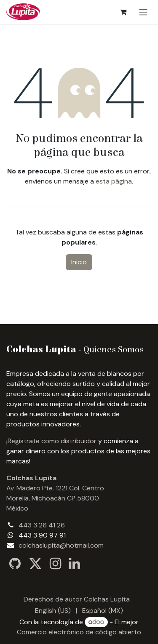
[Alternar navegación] (143, 12)
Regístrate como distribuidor (52, 441)
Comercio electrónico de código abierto (79, 632)
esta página (114, 181)
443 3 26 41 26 (42, 525)
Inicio (79, 262)
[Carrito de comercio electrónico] (123, 12)
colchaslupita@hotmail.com (61, 545)
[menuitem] (53, 611)
